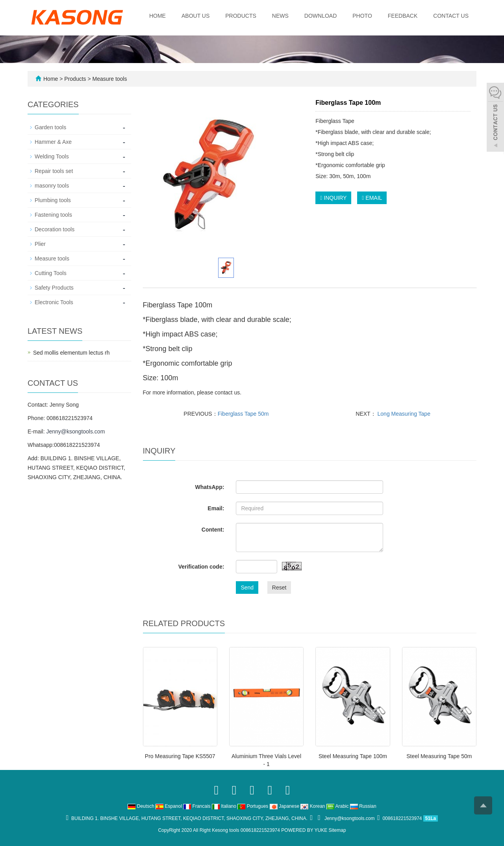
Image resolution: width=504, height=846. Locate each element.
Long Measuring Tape (403, 414)
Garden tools (50, 127)
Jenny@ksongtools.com (75, 431)
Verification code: (201, 567)
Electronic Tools (54, 302)
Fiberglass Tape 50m (243, 414)
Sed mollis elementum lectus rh (71, 353)
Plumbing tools (53, 200)
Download (321, 16)
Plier (40, 244)
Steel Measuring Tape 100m (353, 756)
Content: (213, 530)
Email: (216, 508)
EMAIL (372, 198)
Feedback (403, 16)
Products (241, 16)
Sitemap (337, 830)
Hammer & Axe (53, 142)
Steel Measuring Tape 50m (439, 756)
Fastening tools (53, 215)
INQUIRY (333, 198)
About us (195, 16)
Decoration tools (55, 229)
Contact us (451, 16)
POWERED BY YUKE (305, 830)
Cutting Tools (51, 273)
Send (247, 588)
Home (157, 16)
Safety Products (54, 288)
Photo (362, 16)
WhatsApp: (209, 487)
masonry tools (52, 186)
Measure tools (109, 79)
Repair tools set (54, 171)
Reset (279, 588)
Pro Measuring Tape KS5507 (180, 756)
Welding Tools (52, 156)
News (280, 16)
